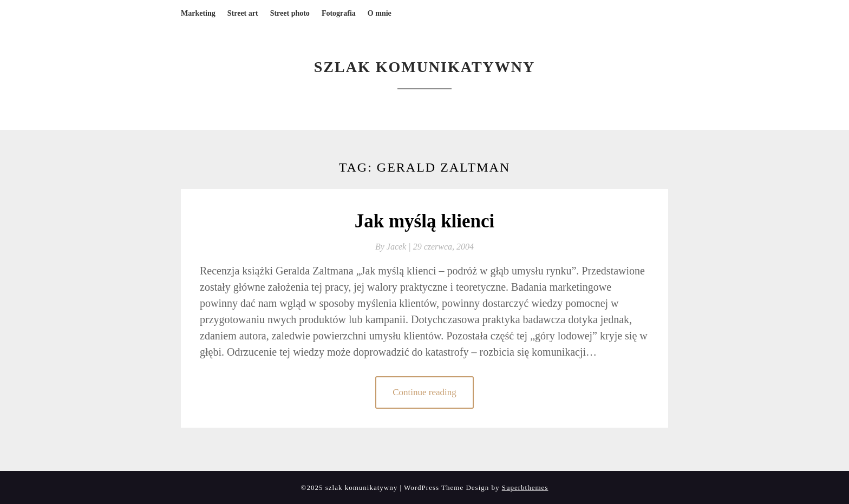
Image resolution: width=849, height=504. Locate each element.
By (394, 247)
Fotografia (339, 13)
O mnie (380, 13)
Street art (243, 13)
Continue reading (424, 392)
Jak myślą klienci (425, 221)
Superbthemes (525, 487)
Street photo (290, 13)
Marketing (198, 13)
